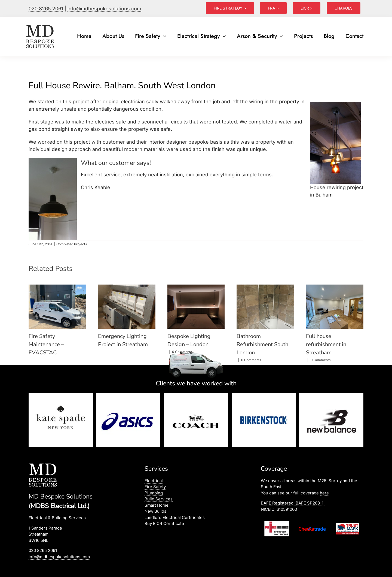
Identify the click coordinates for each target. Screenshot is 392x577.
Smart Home (157, 505)
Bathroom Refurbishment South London (262, 344)
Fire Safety (155, 487)
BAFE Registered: (293, 503)
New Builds (155, 511)
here (324, 493)
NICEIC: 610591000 (279, 509)
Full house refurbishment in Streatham (326, 344)
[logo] (41, 25)
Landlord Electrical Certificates (175, 517)
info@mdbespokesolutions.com (104, 9)
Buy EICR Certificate (164, 523)
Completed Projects (72, 244)
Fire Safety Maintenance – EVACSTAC (46, 344)
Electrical (154, 481)
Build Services (159, 499)
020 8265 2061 (46, 9)
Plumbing (154, 493)
